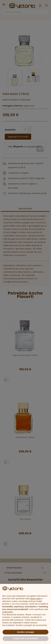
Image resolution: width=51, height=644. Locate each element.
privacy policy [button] (35, 599)
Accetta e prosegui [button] (26, 632)
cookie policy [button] (8, 612)
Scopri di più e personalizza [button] (25, 638)
